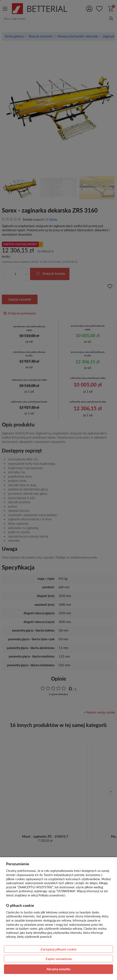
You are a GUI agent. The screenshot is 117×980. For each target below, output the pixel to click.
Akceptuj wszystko (58, 969)
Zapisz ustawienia (59, 959)
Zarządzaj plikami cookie (59, 949)
